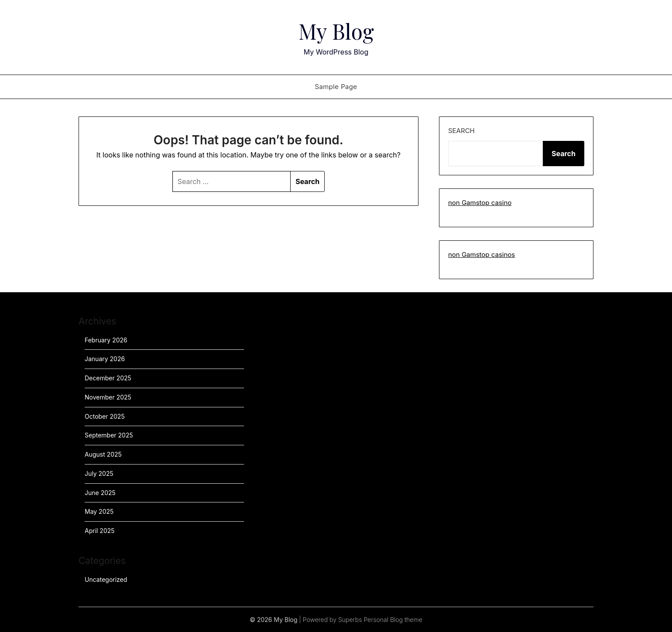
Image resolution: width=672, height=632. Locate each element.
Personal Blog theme (393, 620)
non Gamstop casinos (482, 255)
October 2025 (105, 416)
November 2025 (108, 397)
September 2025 (109, 435)
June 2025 (100, 493)
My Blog (336, 31)
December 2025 (108, 378)
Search (461, 131)
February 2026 (106, 340)
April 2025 (100, 531)
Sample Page (336, 87)
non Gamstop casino (480, 203)
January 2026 (105, 359)
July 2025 (99, 473)
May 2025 (99, 511)
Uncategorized (106, 579)
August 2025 (103, 454)
